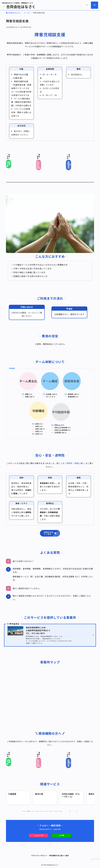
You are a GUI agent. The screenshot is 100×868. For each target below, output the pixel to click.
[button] (24, 811)
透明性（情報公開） (75, 463)
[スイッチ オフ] (87, 5)
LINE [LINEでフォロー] (61, 835)
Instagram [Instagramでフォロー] (38, 835)
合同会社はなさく (19, 7)
